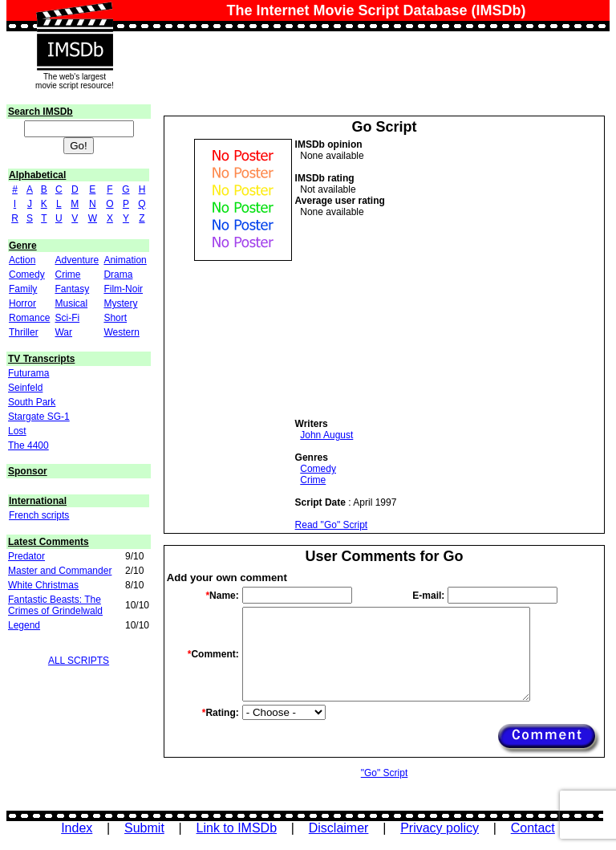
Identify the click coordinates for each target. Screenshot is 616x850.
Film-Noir (123, 289)
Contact (533, 828)
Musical (71, 303)
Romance (29, 318)
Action (22, 260)
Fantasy (72, 289)
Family (23, 289)
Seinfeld (25, 388)
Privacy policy (440, 828)
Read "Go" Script (332, 525)
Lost (17, 431)
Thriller (24, 332)
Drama (118, 275)
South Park (32, 402)
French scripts (39, 515)
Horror (22, 303)
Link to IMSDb (237, 828)
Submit (144, 828)
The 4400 (28, 445)
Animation (125, 260)
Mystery (120, 303)
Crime (67, 275)
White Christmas (43, 585)
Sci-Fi (67, 318)
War (63, 332)
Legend (24, 625)
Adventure (77, 260)
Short (115, 318)
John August (326, 435)
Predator (26, 556)
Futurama (28, 373)
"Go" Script (385, 773)
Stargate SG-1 (39, 417)
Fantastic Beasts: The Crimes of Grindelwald (55, 605)
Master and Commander (60, 571)
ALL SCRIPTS (79, 661)
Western (121, 332)
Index (77, 828)
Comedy (27, 275)
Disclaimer (339, 828)
